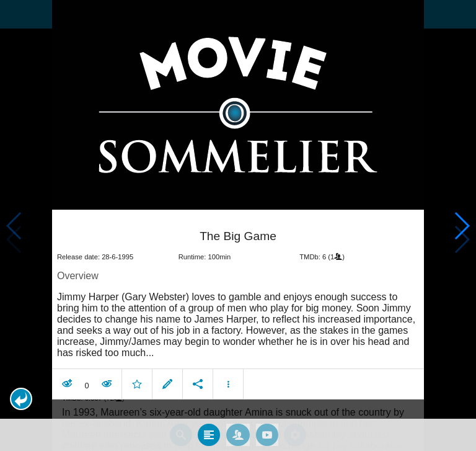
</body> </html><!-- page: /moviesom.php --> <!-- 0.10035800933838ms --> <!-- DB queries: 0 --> (238, 225)
